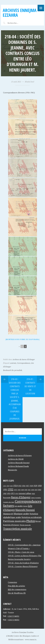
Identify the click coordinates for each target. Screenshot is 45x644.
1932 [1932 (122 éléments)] (11, 489)
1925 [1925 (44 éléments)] (20, 486)
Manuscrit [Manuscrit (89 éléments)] (8, 514)
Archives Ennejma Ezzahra (20, 13)
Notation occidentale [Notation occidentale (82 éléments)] (32, 517)
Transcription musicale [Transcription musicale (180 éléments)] (18, 529)
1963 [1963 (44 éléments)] (5, 494)
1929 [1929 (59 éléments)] (35, 486)
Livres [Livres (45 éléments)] (25, 506)
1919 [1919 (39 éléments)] (8, 486)
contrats (13, 363)
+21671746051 (13, 616)
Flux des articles (16, 586)
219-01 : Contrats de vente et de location (30, 386)
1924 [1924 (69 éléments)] (15, 486)
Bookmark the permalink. (13, 370)
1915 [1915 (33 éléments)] (5, 486)
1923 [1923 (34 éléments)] (11, 486)
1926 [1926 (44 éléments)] (24, 486)
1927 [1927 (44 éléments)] (27, 486)
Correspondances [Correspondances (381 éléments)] (28, 501)
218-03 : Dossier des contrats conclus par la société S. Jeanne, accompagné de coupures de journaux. (15, 399)
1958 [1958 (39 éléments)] (32, 490)
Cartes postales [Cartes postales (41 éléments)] (36, 498)
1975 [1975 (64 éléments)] (13, 493)
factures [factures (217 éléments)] (9, 506)
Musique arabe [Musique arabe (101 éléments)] (21, 514)
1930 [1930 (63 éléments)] (40, 486)
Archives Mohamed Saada (18, 466)
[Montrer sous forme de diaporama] (23, 339)
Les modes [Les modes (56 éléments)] (19, 506)
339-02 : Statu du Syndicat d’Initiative (23, 563)
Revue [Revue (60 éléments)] (38, 521)
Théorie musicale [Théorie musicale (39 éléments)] (25, 525)
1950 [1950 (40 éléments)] (26, 490)
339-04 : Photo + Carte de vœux (21, 552)
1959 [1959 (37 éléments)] (36, 490)
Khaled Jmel (29, 82)
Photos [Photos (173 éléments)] (31, 521)
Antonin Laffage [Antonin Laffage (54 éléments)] (25, 493)
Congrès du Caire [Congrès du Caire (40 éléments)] (9, 502)
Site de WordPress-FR (17, 593)
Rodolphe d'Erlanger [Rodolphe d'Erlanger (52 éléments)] (11, 525)
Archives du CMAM (16, 459)
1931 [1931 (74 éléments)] (5, 489)
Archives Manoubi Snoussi (19, 463)
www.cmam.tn (31, 639)
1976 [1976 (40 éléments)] (17, 494)
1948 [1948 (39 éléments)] (22, 490)
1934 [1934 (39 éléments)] (19, 490)
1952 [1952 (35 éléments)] (29, 490)
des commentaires (17, 589)
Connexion (12, 582)
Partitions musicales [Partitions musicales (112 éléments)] (14, 521)
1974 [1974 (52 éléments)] (9, 493)
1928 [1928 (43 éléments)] (31, 486)
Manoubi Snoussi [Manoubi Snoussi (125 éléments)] (25, 510)
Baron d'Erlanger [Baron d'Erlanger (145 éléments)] (21, 497)
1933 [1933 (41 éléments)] (15, 490)
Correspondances (24, 363)
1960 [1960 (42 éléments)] (39, 490)
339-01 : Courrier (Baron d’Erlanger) (23, 566)
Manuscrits (12, 470)
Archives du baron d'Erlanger (24, 359)
